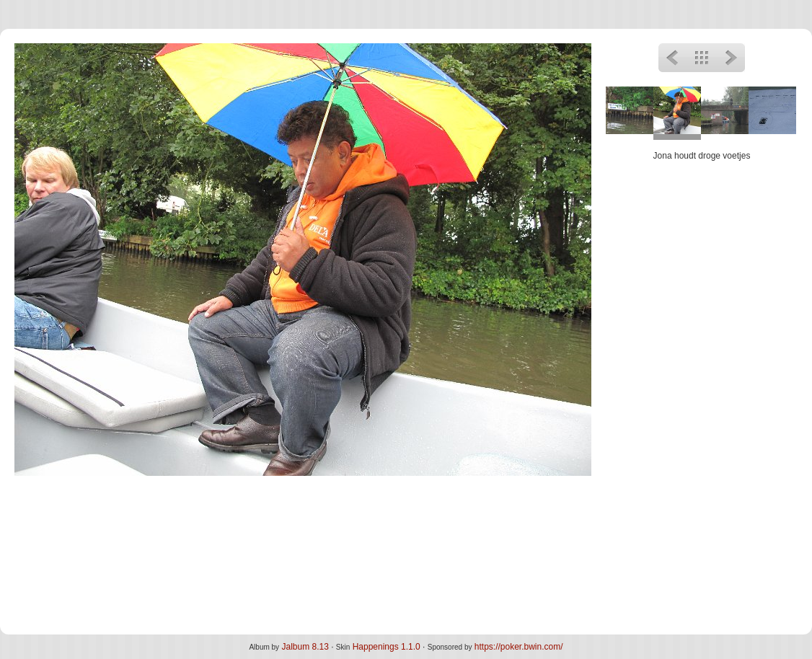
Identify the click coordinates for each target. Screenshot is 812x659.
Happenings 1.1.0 (387, 647)
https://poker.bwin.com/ (519, 647)
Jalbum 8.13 (305, 647)
